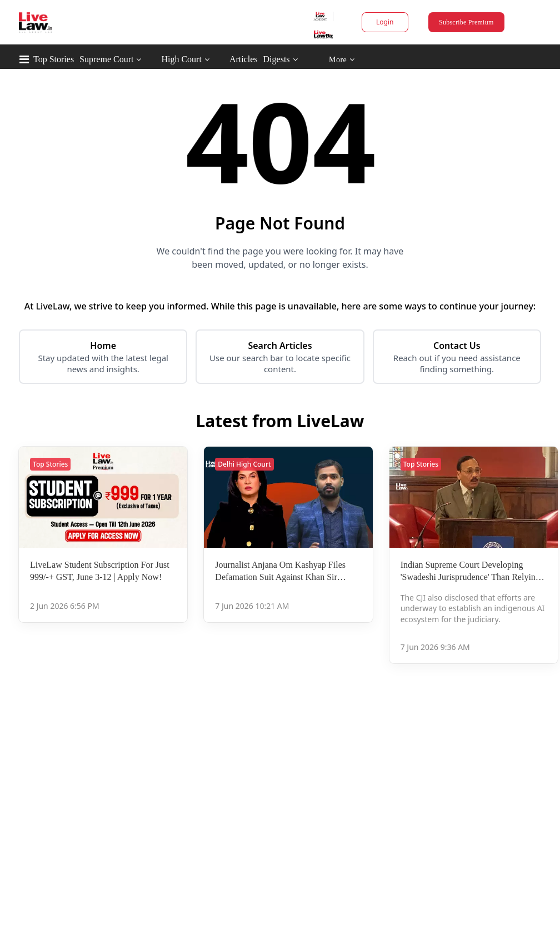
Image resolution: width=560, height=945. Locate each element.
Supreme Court (106, 59)
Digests (277, 59)
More (342, 60)
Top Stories (54, 59)
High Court (181, 59)
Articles (244, 59)
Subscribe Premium (466, 22)
